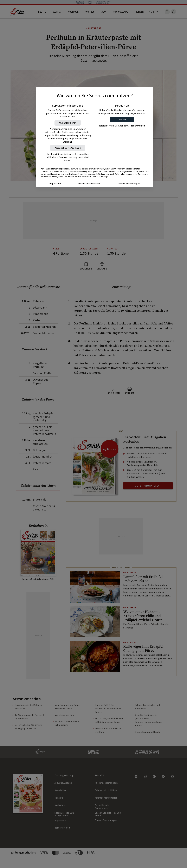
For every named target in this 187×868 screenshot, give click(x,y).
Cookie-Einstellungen (129, 184)
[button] (122, 120)
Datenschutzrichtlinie (89, 184)
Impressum (55, 184)
